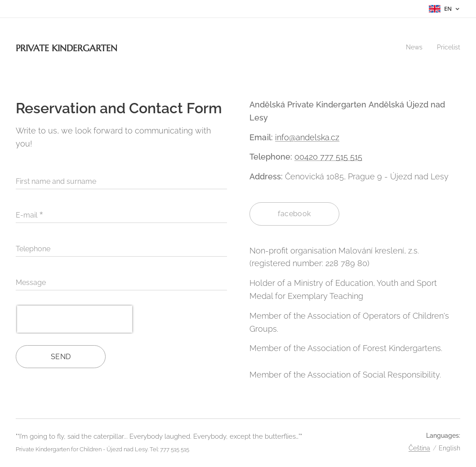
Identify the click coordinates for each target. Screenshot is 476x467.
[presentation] (75, 319)
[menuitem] (413, 47)
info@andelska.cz (307, 137)
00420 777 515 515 (328, 157)
